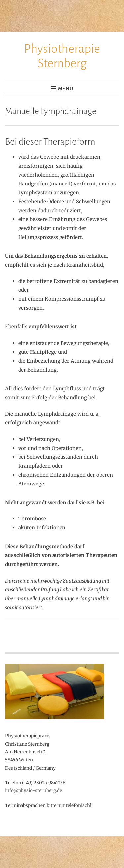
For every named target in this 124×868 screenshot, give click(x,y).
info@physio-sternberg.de (33, 791)
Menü (66, 89)
